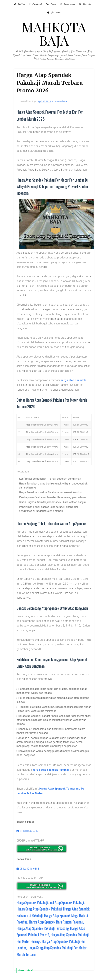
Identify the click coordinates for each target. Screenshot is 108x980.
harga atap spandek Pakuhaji (51, 770)
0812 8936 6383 (28, 869)
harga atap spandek (73, 380)
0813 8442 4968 (28, 831)
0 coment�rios (60, 101)
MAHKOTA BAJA (54, 33)
